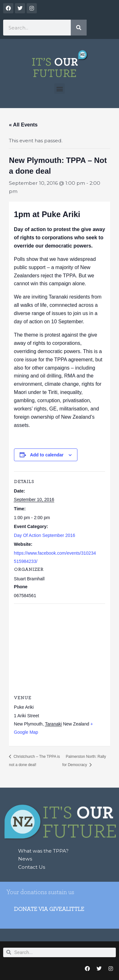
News (25, 859)
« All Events (23, 125)
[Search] (79, 28)
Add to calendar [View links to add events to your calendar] (47, 455)
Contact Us (32, 867)
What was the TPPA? (43, 851)
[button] (60, 89)
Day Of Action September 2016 (45, 535)
